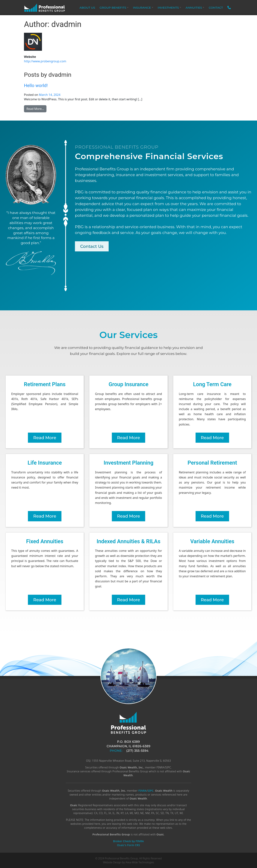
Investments (168, 8)
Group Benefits (113, 8)
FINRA (143, 791)
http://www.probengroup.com (45, 61)
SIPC (151, 791)
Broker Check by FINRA (128, 841)
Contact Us (92, 246)
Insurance (142, 8)
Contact (216, 8)
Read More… (36, 109)
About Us (87, 8)
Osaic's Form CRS (128, 845)
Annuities (194, 8)
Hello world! (36, 86)
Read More (45, 438)
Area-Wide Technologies (140, 862)
